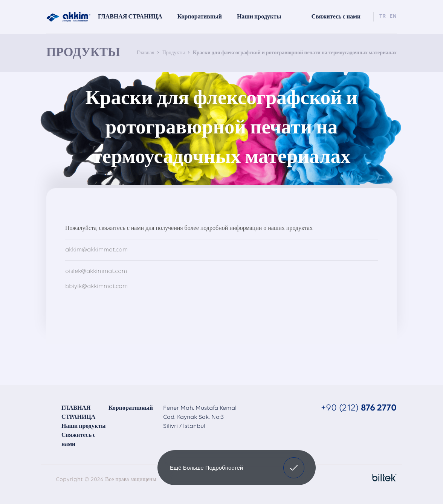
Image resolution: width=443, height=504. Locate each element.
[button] (294, 468)
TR (383, 16)
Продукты (174, 53)
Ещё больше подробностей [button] (206, 468)
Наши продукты (84, 426)
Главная (146, 53)
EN (393, 16)
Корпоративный (131, 408)
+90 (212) (359, 408)
